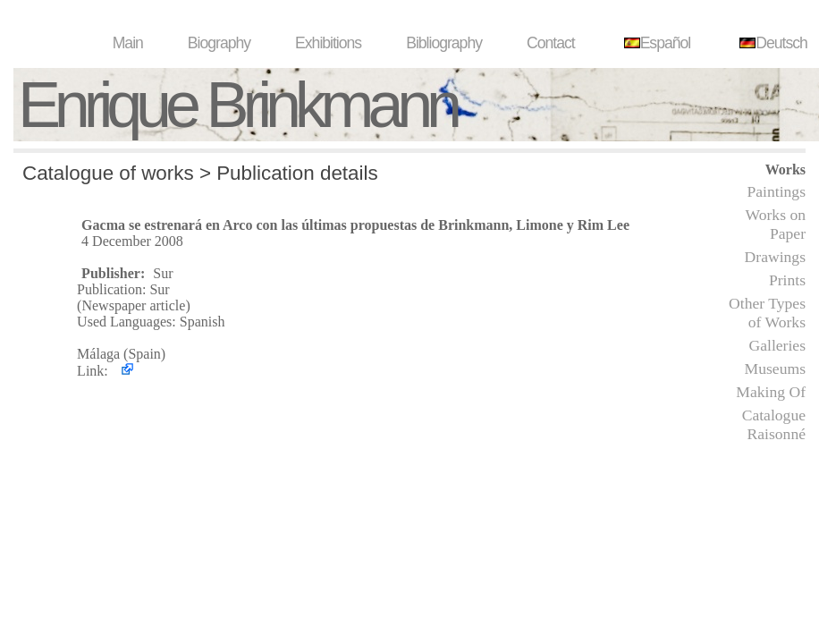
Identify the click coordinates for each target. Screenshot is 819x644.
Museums (775, 369)
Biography (219, 43)
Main (128, 43)
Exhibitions (328, 43)
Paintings (777, 191)
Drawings (775, 257)
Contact (551, 43)
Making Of (771, 392)
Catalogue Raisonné (774, 424)
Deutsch (771, 43)
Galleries (777, 345)
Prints (787, 280)
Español (655, 43)
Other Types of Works (767, 313)
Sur (163, 273)
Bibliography (444, 43)
